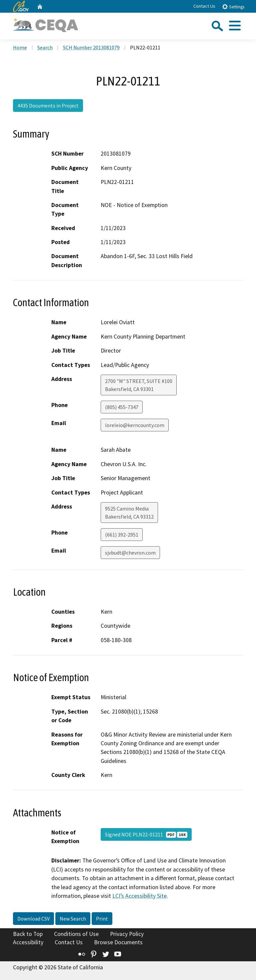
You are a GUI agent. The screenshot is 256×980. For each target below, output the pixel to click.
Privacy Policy (127, 934)
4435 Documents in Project (48, 106)
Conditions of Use (76, 934)
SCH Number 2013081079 (91, 47)
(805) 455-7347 (122, 407)
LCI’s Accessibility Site (139, 896)
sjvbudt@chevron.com (130, 553)
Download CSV (33, 919)
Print (102, 919)
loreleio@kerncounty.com (135, 425)
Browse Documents (118, 942)
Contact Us (204, 6)
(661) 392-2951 (122, 535)
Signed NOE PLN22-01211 (146, 834)
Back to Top (28, 934)
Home (20, 47)
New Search (73, 919)
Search (45, 47)
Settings (233, 7)
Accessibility (28, 942)
